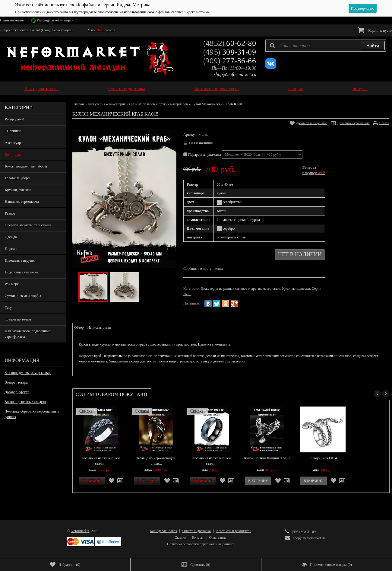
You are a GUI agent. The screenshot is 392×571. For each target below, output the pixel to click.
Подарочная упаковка (21, 272)
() (65, 565)
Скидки (296, 88)
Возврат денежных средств (25, 402)
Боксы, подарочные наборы (26, 166)
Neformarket (80, 531)
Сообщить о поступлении (203, 269)
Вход (46, 30)
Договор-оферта (17, 392)
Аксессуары (14, 143)
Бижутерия (13, 155)
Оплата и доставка (127, 88)
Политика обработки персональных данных (32, 414)
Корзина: (375, 30)
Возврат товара (16, 382)
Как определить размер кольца (28, 373)
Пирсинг (11, 249)
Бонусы (360, 88)
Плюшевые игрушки (21, 260)
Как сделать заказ (42, 88)
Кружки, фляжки (18, 190)
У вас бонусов (101, 30)
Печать (384, 123)
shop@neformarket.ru (235, 74)
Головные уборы (17, 178)
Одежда (11, 237)
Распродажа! (14, 119)
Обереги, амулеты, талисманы (28, 225)
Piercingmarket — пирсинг (57, 20)
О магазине (218, 538)
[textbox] (326, 46)
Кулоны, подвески (296, 289)
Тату (8, 308)
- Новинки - (14, 131)
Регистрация (62, 30)
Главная (78, 104)
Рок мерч (12, 284)
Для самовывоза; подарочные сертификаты (27, 334)
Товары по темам (18, 319)
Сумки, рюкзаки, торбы (23, 296)
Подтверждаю (363, 8)
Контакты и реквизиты (217, 88)
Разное (10, 213)
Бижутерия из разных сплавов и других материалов (148, 104)
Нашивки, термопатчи (22, 202)
